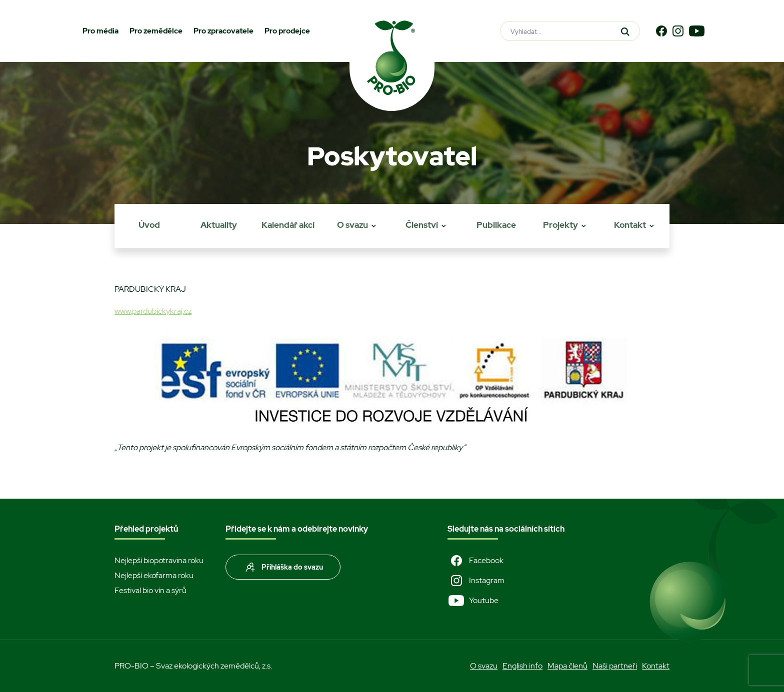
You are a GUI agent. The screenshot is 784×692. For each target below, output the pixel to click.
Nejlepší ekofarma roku (154, 575)
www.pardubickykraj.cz (153, 311)
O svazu (352, 225)
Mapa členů (567, 666)
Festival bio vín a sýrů (150, 590)
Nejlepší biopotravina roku (159, 560)
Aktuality (219, 225)
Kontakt (630, 225)
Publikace (496, 225)
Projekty (560, 225)
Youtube (473, 601)
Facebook (475, 561)
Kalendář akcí (288, 225)
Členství (422, 225)
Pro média (100, 31)
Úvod (149, 225)
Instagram (476, 581)
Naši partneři (615, 666)
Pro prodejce (287, 31)
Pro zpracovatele (223, 31)
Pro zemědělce (156, 31)
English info (522, 666)
